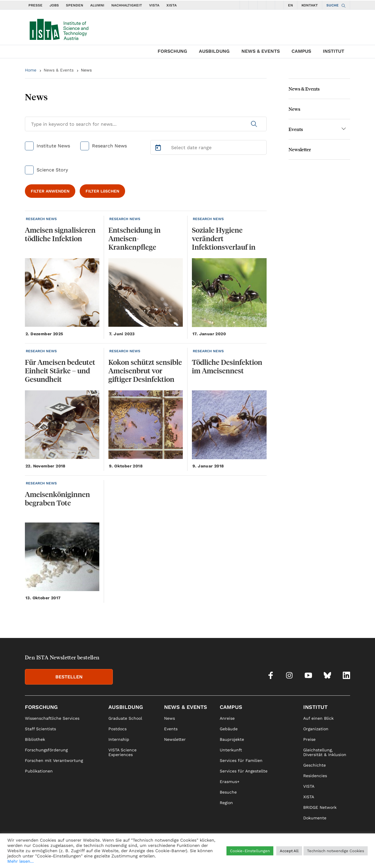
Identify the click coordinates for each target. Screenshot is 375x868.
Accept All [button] (289, 851)
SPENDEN (75, 5)
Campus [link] (231, 707)
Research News (109, 146)
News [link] (169, 718)
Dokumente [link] (315, 818)
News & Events (261, 51)
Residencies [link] (315, 776)
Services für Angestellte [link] (244, 771)
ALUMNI (97, 5)
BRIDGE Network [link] (320, 807)
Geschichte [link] (315, 765)
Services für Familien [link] (241, 760)
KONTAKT (310, 5)
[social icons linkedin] (279, 5)
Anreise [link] (227, 718)
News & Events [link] (186, 707)
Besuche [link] (228, 792)
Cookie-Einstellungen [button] (250, 851)
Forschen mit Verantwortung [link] (54, 760)
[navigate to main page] (59, 28)
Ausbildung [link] (126, 707)
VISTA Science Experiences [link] (122, 752)
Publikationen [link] (39, 771)
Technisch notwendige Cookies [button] (336, 851)
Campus (301, 51)
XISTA (172, 5)
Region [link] (226, 803)
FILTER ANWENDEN (50, 191)
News (86, 70)
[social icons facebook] (244, 5)
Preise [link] (309, 739)
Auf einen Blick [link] (318, 718)
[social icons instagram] (253, 5)
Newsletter (300, 149)
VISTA (154, 5)
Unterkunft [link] (231, 750)
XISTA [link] (309, 797)
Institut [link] (315, 707)
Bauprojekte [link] (232, 739)
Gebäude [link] (229, 729)
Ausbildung (214, 51)
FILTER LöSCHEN (102, 191)
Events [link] (171, 729)
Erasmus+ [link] (230, 782)
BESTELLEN (69, 677)
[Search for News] (146, 124)
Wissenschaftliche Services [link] (52, 718)
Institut (334, 51)
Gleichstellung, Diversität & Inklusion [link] (325, 752)
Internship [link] (119, 739)
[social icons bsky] (271, 5)
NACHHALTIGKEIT (127, 5)
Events (296, 129)
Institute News (53, 146)
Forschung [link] (41, 707)
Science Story (52, 170)
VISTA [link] (309, 786)
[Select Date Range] (209, 147)
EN (290, 5)
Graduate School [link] (125, 718)
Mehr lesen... (21, 861)
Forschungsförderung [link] (46, 750)
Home (31, 70)
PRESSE (35, 5)
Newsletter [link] (175, 739)
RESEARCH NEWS (41, 219)
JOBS (54, 5)
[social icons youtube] (262, 5)
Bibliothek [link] (35, 739)
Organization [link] (316, 729)
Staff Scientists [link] (40, 729)
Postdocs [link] (117, 729)
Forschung (172, 51)
